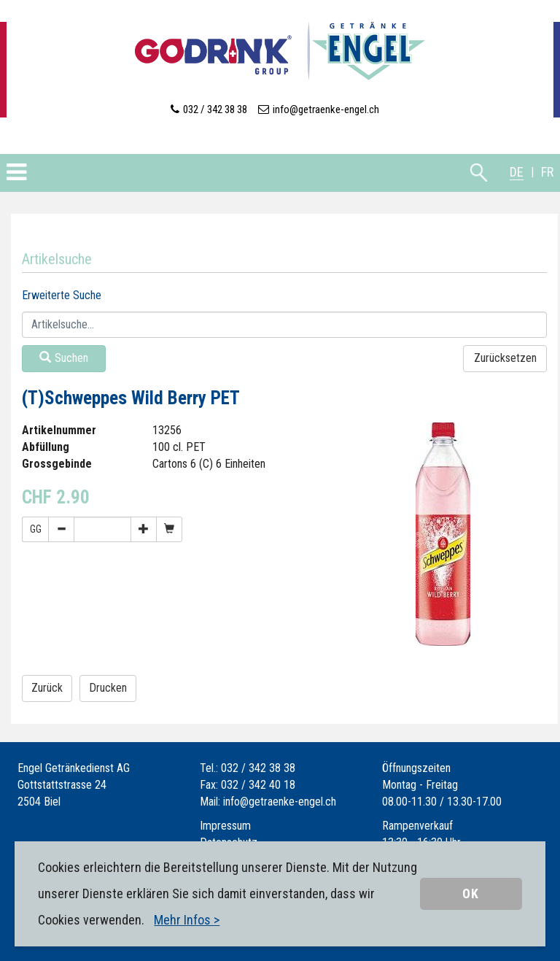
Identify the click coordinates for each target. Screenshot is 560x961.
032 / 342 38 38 (215, 109)
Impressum (225, 826)
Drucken (108, 688)
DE (517, 172)
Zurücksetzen (505, 358)
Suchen (64, 358)
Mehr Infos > (187, 920)
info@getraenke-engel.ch (326, 109)
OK (471, 894)
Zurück (47, 688)
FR (547, 172)
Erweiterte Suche (62, 295)
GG (36, 529)
